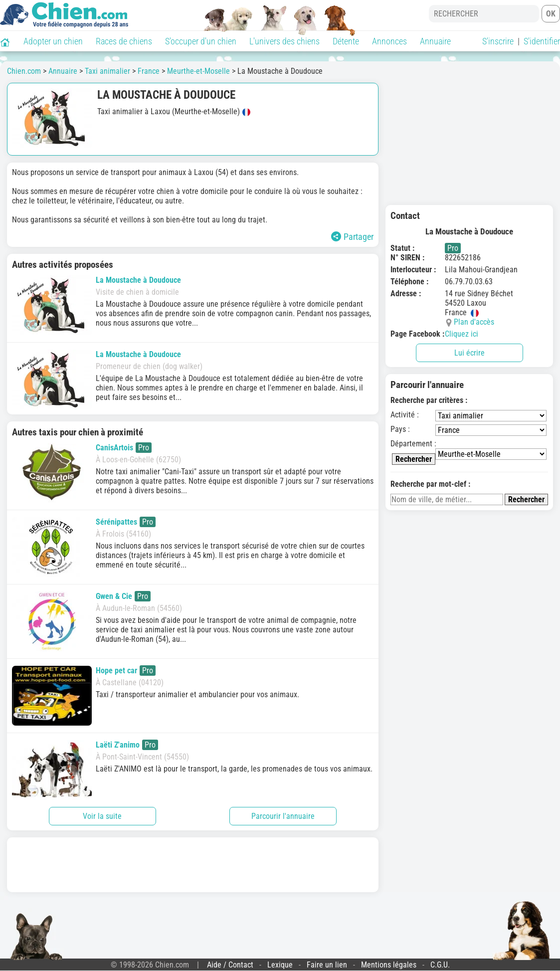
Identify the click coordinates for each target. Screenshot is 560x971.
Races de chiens (124, 41)
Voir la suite (102, 816)
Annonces (389, 41)
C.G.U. (440, 965)
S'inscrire (498, 41)
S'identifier (542, 41)
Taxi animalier (107, 71)
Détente (346, 41)
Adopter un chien (53, 41)
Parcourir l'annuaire (283, 816)
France (149, 71)
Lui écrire (469, 353)
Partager (352, 237)
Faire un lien (327, 965)
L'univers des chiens (284, 41)
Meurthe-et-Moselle (198, 71)
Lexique (280, 965)
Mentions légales (389, 965)
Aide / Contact (230, 965)
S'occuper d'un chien (201, 41)
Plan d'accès (474, 322)
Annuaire (435, 41)
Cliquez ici (462, 334)
